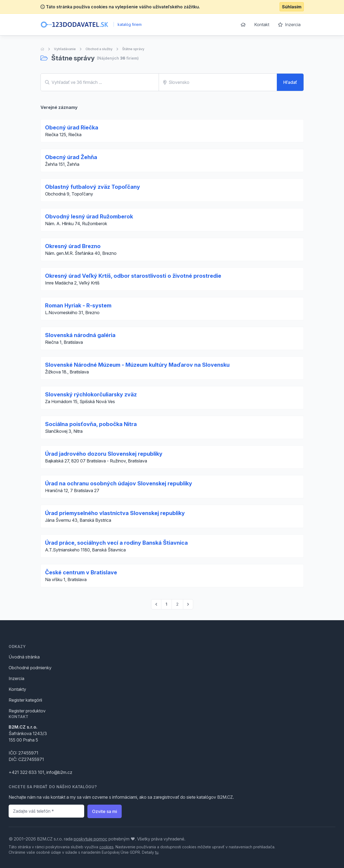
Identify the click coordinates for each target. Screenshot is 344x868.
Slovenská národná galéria (80, 335)
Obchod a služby (99, 49)
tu (157, 852)
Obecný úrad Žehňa (71, 157)
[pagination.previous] (156, 604)
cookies (106, 847)
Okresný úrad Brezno (73, 246)
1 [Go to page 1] (166, 604)
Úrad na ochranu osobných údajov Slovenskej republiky (119, 483)
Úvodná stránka (24, 657)
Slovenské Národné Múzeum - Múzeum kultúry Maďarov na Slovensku (137, 365)
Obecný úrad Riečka (72, 128)
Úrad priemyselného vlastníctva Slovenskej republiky (115, 513)
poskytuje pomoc (91, 839)
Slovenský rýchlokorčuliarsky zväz (91, 394)
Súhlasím (292, 7)
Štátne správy (133, 49)
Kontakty (17, 689)
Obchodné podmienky (30, 668)
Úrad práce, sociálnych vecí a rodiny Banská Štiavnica (116, 543)
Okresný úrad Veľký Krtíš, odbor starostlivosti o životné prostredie (133, 276)
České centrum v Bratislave (81, 572)
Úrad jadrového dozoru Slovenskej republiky (104, 454)
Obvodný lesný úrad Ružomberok (89, 217)
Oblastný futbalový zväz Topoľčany (93, 187)
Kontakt (262, 25)
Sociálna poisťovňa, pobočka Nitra (91, 424)
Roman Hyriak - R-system (78, 306)
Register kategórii (25, 700)
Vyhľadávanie (65, 49)
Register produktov (27, 711)
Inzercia (289, 25)
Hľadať (290, 82)
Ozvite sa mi (105, 811)
